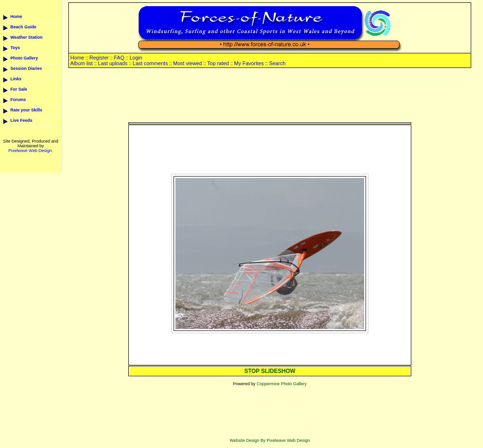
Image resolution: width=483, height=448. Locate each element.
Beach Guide (23, 27)
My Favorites (249, 63)
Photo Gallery (24, 58)
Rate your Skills (26, 110)
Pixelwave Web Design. (31, 151)
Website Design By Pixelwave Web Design (270, 440)
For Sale (19, 89)
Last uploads (113, 63)
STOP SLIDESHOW (270, 371)
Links (16, 79)
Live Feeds (21, 120)
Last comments (150, 63)
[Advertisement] (270, 96)
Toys (15, 48)
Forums (18, 100)
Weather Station (26, 37)
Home (16, 17)
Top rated (218, 63)
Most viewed (187, 63)
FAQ (119, 58)
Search (277, 63)
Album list (82, 63)
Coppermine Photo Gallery (282, 384)
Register (99, 58)
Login (136, 58)
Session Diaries (26, 68)
